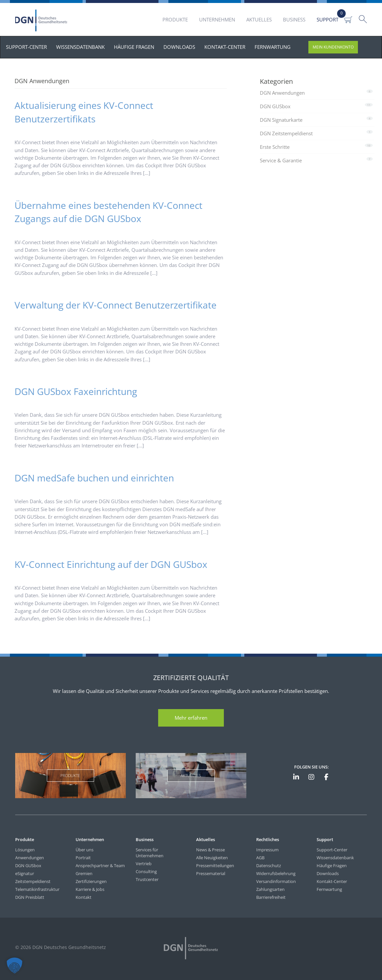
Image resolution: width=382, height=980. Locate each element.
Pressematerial (211, 873)
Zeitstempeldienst (33, 881)
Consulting (146, 871)
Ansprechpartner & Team (100, 866)
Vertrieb (144, 864)
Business (294, 19)
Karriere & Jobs (90, 889)
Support (328, 19)
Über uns (85, 850)
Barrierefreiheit (271, 897)
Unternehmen (217, 19)
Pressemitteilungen (215, 866)
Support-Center (332, 850)
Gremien (84, 873)
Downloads (328, 873)
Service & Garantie (281, 160)
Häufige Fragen (332, 866)
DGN (43, 20)
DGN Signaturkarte (281, 120)
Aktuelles (259, 19)
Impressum (267, 850)
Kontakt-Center (332, 881)
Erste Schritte (275, 147)
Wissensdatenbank (335, 858)
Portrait (83, 858)
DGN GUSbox (275, 106)
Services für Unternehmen (150, 853)
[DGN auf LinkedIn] (296, 777)
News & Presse (210, 850)
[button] (15, 965)
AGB (260, 858)
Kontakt (84, 897)
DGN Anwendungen (282, 93)
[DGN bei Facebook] (326, 777)
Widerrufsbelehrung (276, 873)
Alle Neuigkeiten (212, 858)
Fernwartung (329, 889)
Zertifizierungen (91, 881)
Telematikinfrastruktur (37, 889)
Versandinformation (276, 881)
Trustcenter (147, 879)
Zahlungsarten (270, 889)
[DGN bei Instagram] (311, 777)
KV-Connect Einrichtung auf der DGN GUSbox (111, 564)
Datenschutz (269, 866)
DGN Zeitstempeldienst (286, 133)
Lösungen (25, 850)
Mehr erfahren (191, 718)
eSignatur (25, 873)
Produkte (175, 19)
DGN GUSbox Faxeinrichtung (76, 391)
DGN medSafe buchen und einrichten (94, 478)
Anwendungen (30, 858)
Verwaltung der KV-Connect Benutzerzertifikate (116, 305)
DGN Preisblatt (30, 897)
